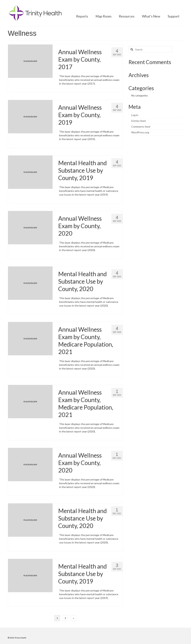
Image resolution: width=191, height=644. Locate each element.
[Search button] (131, 49)
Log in (135, 115)
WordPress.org (140, 132)
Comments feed (141, 127)
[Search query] (150, 49)
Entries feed (138, 121)
